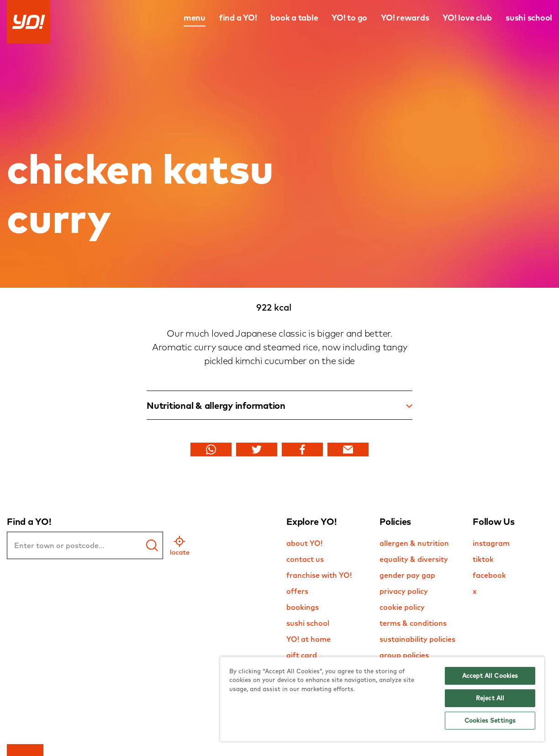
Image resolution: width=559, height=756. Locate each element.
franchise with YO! (319, 575)
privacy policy (404, 591)
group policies (404, 655)
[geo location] (180, 545)
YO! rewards (405, 18)
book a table (294, 18)
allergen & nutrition (414, 543)
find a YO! (238, 18)
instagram (491, 543)
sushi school (529, 18)
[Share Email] (348, 449)
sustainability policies (417, 639)
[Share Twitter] (257, 449)
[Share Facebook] (302, 449)
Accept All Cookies (490, 676)
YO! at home (309, 639)
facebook (489, 575)
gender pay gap (407, 575)
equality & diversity (414, 559)
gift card (302, 655)
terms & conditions (413, 623)
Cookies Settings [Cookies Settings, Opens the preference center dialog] (490, 720)
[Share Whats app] (211, 449)
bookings (303, 607)
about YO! (304, 543)
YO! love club (467, 18)
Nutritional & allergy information (279, 405)
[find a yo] (152, 545)
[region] (382, 699)
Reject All (490, 698)
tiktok (483, 559)
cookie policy (402, 607)
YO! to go (349, 18)
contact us (305, 559)
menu (195, 18)
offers (297, 591)
